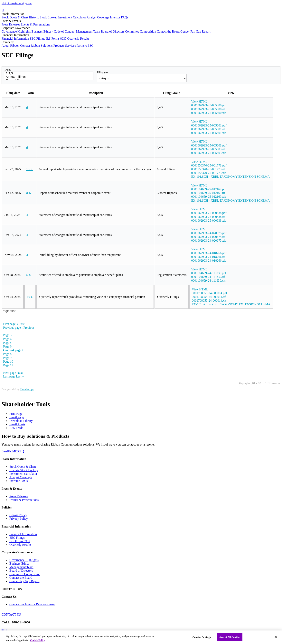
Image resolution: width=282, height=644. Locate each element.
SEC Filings (37, 39)
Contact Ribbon (30, 46)
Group (7, 70)
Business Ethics (19, 563)
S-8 (28, 275)
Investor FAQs (119, 17)
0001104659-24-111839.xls (209, 281)
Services (70, 46)
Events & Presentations (35, 24)
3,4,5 (49, 74)
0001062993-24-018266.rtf (208, 257)
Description (95, 93)
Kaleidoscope (27, 389)
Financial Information (15, 39)
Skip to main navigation (17, 3)
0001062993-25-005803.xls (209, 153)
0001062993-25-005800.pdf (209, 105)
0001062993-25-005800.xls (209, 113)
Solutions (47, 46)
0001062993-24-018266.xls (209, 261)
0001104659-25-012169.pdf (209, 189)
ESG (90, 46)
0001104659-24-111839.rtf (208, 277)
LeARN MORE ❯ (13, 451)
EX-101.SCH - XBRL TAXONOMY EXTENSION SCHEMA (231, 177)
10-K (29, 169)
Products (59, 46)
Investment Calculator (72, 17)
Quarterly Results (78, 39)
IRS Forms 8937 (56, 39)
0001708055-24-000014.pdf (210, 293)
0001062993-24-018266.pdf (209, 253)
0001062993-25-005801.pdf (209, 125)
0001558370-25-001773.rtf (208, 169)
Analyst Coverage (98, 17)
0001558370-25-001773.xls (209, 173)
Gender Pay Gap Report (195, 31)
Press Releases (11, 24)
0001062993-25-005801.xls (209, 133)
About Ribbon (10, 46)
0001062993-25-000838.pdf (209, 213)
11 (8, 365)
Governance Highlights (16, 31)
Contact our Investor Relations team (32, 604)
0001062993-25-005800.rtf (208, 109)
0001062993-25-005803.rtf (208, 149)
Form (30, 93)
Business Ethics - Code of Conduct (53, 31)
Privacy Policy (19, 519)
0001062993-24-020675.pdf (209, 233)
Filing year (103, 72)
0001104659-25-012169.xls (209, 197)
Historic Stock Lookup (43, 17)
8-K (29, 193)
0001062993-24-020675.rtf (208, 237)
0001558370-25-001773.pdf (209, 165)
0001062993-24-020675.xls (209, 241)
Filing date (13, 93)
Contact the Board (168, 31)
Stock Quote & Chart (15, 17)
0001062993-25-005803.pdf (209, 145)
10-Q (30, 297)
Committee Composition (141, 31)
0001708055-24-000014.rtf (209, 297)
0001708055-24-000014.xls (209, 301)
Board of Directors (113, 31)
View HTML (199, 101)
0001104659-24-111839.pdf (209, 273)
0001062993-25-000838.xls (209, 221)
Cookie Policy (18, 515)
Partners (82, 46)
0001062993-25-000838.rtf (208, 217)
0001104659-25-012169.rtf (208, 193)
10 (8, 362)
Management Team (88, 31)
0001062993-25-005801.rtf (208, 129)
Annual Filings (49, 77)
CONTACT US (11, 614)
